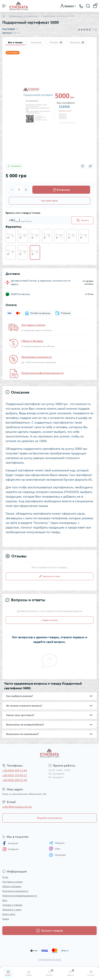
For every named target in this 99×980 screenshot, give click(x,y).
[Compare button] (90, 166)
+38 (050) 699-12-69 (15, 770)
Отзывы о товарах (12, 905)
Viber (55, 849)
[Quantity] (19, 190)
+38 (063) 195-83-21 (15, 775)
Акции (6, 919)
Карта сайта (9, 914)
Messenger (58, 855)
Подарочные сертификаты (23, 16)
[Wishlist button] (83, 166)
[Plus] (26, 190)
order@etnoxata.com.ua (17, 807)
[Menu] (4, 6)
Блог (5, 900)
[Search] (88, 6)
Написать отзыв (50, 576)
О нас (5, 877)
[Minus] (12, 190)
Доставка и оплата (33, 325)
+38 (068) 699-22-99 (15, 780)
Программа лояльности (37, 357)
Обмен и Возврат (32, 341)
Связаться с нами (12, 909)
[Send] (83, 220)
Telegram (57, 843)
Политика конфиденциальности (43, 373)
